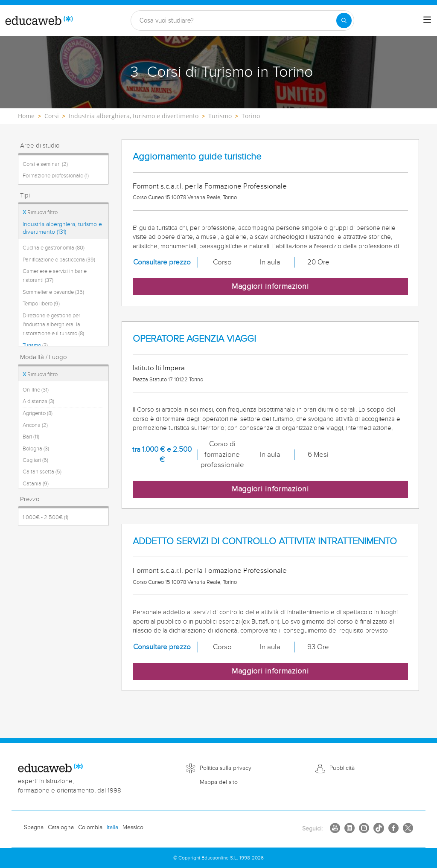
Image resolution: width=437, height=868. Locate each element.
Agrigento (38, 413)
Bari (31, 437)
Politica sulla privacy (226, 768)
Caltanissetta (42, 472)
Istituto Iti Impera (159, 368)
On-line (36, 390)
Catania (36, 484)
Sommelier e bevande (53, 292)
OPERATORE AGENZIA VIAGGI (194, 339)
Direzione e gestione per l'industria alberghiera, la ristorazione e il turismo (53, 325)
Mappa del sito (219, 782)
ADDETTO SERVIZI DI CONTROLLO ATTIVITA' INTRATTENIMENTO (265, 541)
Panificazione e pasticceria (59, 260)
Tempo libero (41, 304)
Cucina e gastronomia (54, 248)
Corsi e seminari (45, 164)
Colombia (90, 827)
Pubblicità (342, 768)
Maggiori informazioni (270, 286)
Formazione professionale (56, 176)
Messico (133, 827)
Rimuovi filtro (40, 212)
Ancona (35, 425)
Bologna (36, 449)
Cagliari (35, 460)
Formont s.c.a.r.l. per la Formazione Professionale (210, 186)
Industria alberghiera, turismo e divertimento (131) (62, 228)
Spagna (34, 827)
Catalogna (61, 827)
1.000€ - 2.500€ (45, 517)
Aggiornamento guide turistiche (197, 157)
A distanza (38, 401)
